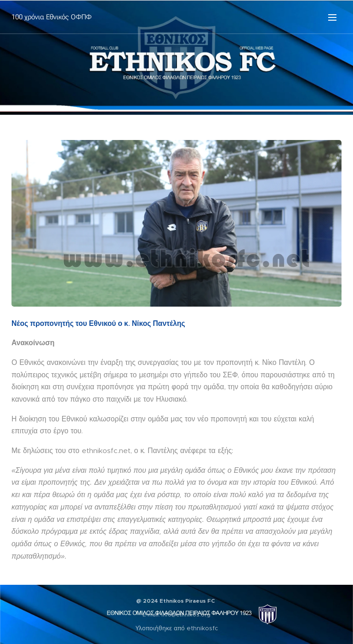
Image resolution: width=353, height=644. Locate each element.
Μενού (332, 17)
